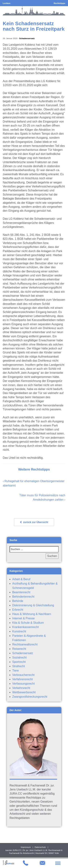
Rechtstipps (59, 3)
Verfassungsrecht (24, 684)
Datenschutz (40, 847)
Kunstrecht (19, 631)
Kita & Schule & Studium (28, 623)
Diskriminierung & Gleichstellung (33, 605)
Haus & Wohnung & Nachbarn (32, 614)
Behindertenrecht (23, 597)
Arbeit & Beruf (21, 579)
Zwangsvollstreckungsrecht (30, 697)
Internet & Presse (24, 618)
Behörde (18, 601)
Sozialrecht (19, 657)
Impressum (26, 847)
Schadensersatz (27, 38)
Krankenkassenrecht (26, 627)
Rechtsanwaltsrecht (25, 644)
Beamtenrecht (21, 592)
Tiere (16, 671)
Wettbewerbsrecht (24, 692)
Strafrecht (19, 666)
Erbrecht (18, 610)
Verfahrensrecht (23, 679)
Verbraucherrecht (23, 675)
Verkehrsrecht (21, 688)
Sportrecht (19, 662)
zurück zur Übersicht (34, 522)
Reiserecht (19, 649)
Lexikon (7, 3)
